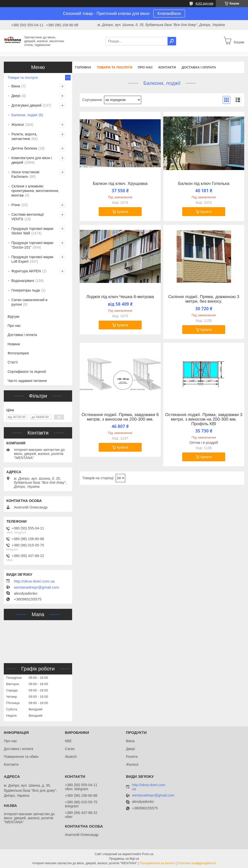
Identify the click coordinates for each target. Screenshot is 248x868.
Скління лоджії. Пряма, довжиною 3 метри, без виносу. (204, 299)
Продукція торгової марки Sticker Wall (32, 231)
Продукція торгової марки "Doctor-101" (32, 245)
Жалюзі (18, 125)
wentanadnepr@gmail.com (37, 587)
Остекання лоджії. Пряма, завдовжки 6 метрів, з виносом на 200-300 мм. (120, 417)
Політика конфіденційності (197, 863)
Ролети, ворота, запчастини (24, 136)
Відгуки (14, 317)
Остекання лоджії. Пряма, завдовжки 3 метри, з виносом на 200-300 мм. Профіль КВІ (204, 419)
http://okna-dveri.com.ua (34, 581)
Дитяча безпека (24, 148)
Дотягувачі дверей (26, 105)
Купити (123, 212)
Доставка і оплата (199, 67)
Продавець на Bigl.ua (124, 859)
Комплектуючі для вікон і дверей (32, 160)
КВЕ (68, 741)
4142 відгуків (204, 4)
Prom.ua (148, 854)
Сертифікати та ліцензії (27, 372)
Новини (14, 344)
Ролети (132, 757)
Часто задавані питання (27, 381)
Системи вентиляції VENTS (28, 217)
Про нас (145, 67)
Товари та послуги (114, 67)
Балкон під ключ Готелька (204, 184)
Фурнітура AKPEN (26, 271)
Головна (83, 67)
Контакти (167, 67)
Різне (16, 205)
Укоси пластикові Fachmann (25, 174)
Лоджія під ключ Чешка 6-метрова (120, 297)
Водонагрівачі (23, 281)
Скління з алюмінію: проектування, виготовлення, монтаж (35, 191)
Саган (70, 749)
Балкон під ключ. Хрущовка (120, 184)
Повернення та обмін (21, 757)
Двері (16, 96)
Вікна (16, 86)
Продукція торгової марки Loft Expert (32, 259)
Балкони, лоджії (24, 115)
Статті (13, 362)
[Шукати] (172, 41)
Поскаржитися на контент (158, 863)
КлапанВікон (169, 14)
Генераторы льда (26, 290)
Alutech (71, 757)
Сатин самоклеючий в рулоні (29, 302)
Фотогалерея (18, 353)
